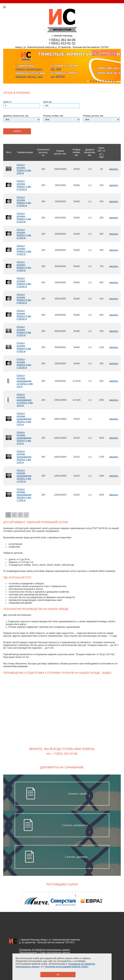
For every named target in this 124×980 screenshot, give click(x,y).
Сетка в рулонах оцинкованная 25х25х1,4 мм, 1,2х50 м (24, 495)
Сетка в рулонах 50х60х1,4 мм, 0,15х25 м (24, 185)
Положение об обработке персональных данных (44, 950)
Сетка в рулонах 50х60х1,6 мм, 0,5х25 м (24, 331)
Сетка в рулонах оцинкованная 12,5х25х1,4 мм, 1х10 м (25, 400)
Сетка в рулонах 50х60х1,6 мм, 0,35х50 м (24, 315)
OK (58, 975)
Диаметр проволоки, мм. (16, 116)
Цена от (7, 102)
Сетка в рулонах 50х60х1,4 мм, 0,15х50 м (24, 201)
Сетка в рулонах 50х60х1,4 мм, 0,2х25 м (24, 218)
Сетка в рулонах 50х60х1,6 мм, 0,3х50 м (24, 266)
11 (115, 81)
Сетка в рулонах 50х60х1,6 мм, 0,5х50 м (24, 347)
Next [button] (112, 901)
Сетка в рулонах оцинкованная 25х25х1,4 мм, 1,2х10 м (24, 476)
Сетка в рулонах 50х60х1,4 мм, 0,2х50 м (24, 234)
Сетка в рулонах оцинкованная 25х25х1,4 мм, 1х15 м (24, 438)
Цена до (47, 102)
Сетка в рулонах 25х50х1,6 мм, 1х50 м (24, 169)
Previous (96, 53)
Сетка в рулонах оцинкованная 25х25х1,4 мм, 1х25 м (24, 457)
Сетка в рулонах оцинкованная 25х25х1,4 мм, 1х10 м (24, 419)
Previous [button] (12, 901)
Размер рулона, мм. (93, 116)
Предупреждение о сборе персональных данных (45, 952)
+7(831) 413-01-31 (62, 43)
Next (114, 53)
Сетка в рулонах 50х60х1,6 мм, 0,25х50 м (24, 282)
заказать (114, 169)
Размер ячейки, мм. (53, 116)
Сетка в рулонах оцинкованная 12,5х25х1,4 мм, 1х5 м (25, 381)
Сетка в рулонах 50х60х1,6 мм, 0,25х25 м (24, 363)
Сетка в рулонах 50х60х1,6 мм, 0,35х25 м (24, 299)
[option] (35, 901)
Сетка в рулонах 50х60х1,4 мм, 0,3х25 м (24, 250)
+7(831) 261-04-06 (62, 40)
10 (113, 81)
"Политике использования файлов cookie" (66, 967)
